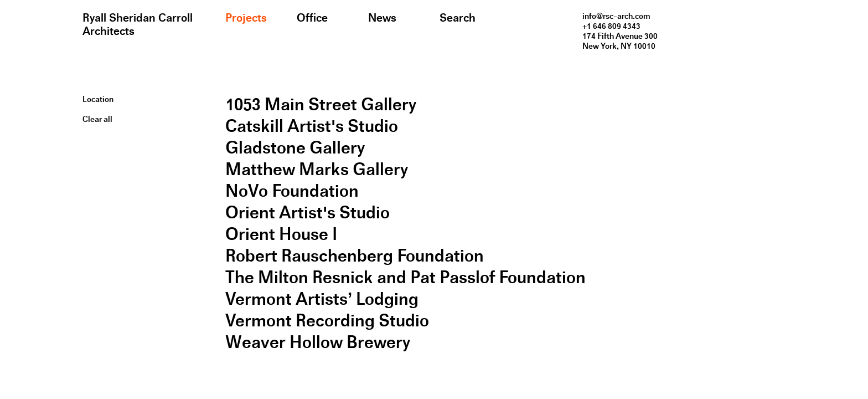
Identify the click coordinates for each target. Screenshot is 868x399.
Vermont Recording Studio (327, 321)
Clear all (97, 119)
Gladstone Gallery (295, 148)
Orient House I (281, 234)
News (382, 18)
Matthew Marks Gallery (317, 169)
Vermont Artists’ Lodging (322, 299)
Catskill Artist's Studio (312, 126)
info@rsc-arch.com (616, 16)
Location (98, 99)
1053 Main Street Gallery (321, 104)
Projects (246, 18)
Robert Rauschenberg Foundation (355, 256)
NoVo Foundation (292, 191)
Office (312, 18)
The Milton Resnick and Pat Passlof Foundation (405, 277)
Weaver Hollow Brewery (318, 342)
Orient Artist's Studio (308, 213)
